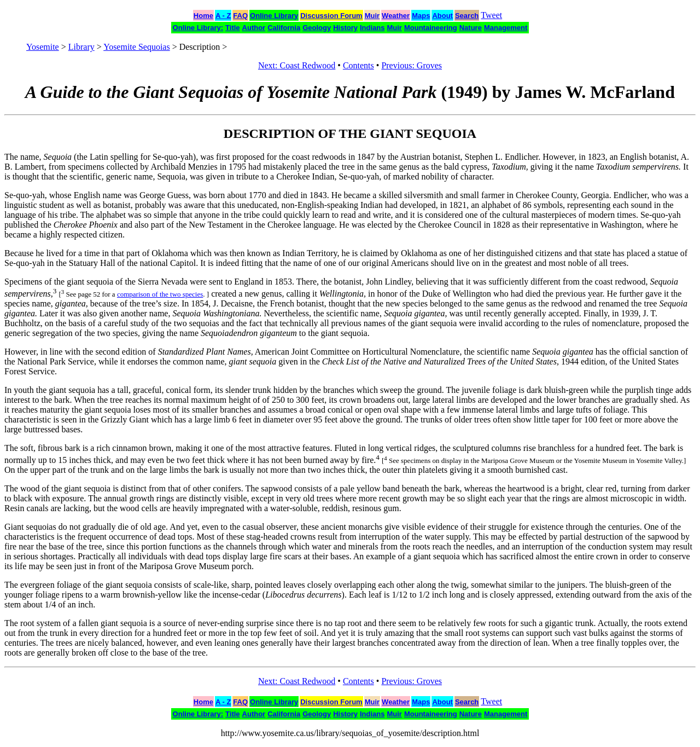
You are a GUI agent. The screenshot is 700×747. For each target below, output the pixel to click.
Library (81, 47)
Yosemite (43, 47)
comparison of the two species (160, 294)
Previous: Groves (412, 65)
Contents (358, 65)
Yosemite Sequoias (137, 47)
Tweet (491, 15)
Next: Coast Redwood (297, 65)
